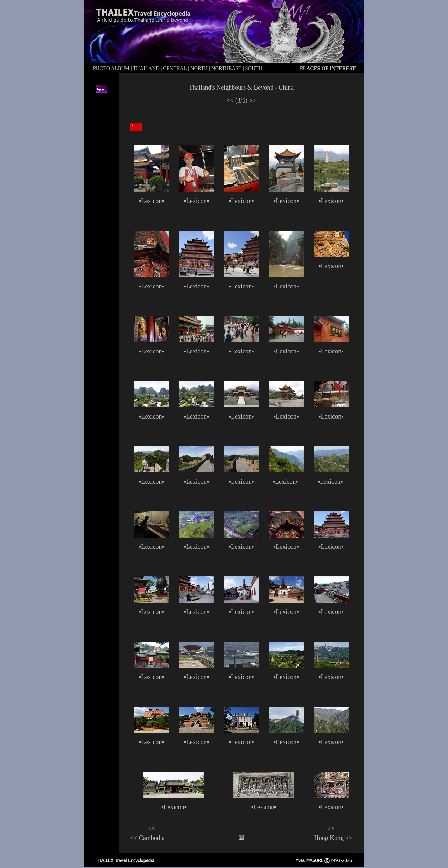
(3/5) (241, 100)
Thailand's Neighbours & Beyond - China (241, 87)
